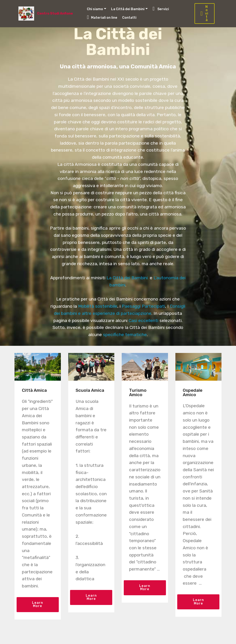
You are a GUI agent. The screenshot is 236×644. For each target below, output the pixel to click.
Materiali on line (102, 17)
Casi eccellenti (143, 320)
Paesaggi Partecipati (143, 306)
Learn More (38, 604)
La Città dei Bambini (128, 9)
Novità (204, 14)
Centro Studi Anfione (55, 14)
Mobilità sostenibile (98, 306)
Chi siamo (95, 9)
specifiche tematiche (125, 335)
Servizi (161, 9)
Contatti (129, 18)
